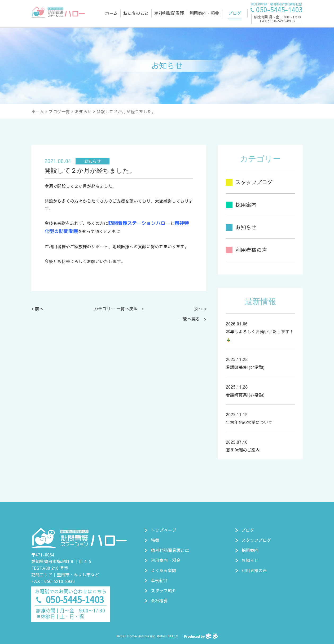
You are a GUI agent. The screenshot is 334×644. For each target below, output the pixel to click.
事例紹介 (159, 580)
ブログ (248, 530)
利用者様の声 (254, 570)
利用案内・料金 (166, 560)
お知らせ (83, 111)
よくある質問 (164, 570)
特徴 (155, 540)
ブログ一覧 (59, 111)
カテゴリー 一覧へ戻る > (119, 308)
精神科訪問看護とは (170, 550)
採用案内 (250, 550)
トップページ (164, 530)
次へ (199, 308)
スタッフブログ (256, 540)
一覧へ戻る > (192, 319)
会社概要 (159, 601)
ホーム (38, 111)
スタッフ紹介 (164, 590)
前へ (39, 308)
